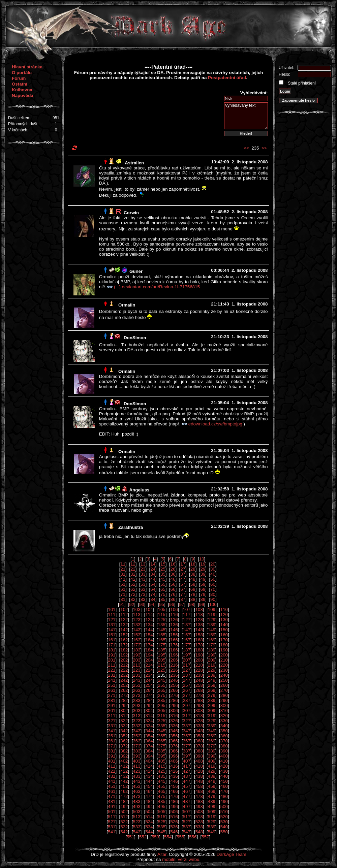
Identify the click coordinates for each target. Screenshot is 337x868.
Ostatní (20, 84)
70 (213, 589)
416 (174, 766)
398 (199, 756)
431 (112, 776)
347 (187, 731)
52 (133, 584)
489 (212, 801)
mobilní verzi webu (181, 859)
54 (153, 584)
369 (212, 741)
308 (199, 711)
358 (199, 736)
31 (123, 574)
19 (203, 564)
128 (199, 620)
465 (161, 791)
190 (224, 650)
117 (187, 615)
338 (199, 726)
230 (224, 670)
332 (124, 726)
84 (153, 599)
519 (212, 817)
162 (124, 640)
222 (124, 670)
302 (124, 711)
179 (212, 645)
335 (161, 726)
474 (149, 796)
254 (149, 685)
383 (136, 751)
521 (112, 822)
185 (161, 650)
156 (174, 635)
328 (199, 721)
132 (124, 625)
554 (168, 837)
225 (161, 670)
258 (199, 685)
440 (224, 776)
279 (212, 695)
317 (187, 716)
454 (149, 786)
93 (142, 604)
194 (149, 655)
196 (174, 655)
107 (187, 609)
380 (224, 746)
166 (174, 640)
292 (124, 705)
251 (112, 685)
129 (212, 620)
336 (174, 726)
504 (149, 812)
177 (187, 645)
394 (149, 756)
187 (187, 650)
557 (205, 837)
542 (124, 832)
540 (224, 827)
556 (193, 837)
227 (187, 670)
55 (163, 584)
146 (174, 630)
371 (112, 746)
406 (174, 761)
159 (212, 635)
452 (124, 786)
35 (163, 574)
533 (136, 827)
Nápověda (23, 95)
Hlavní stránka (27, 67)
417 (187, 766)
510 (224, 812)
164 (149, 640)
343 (136, 731)
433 (136, 776)
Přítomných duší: (23, 124)
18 (193, 564)
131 (112, 625)
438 (199, 776)
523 (136, 822)
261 (112, 690)
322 (124, 721)
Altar (162, 854)
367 (187, 741)
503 (136, 812)
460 (224, 786)
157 (187, 635)
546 (174, 832)
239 (212, 675)
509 (212, 812)
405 (161, 761)
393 (136, 756)
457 (187, 786)
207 (187, 660)
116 (174, 615)
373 (136, 746)
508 (199, 812)
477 (187, 796)
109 (212, 609)
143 (136, 630)
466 (174, 791)
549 (212, 832)
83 (143, 599)
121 (112, 620)
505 (161, 812)
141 (112, 630)
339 (212, 726)
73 (143, 594)
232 (124, 675)
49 (203, 579)
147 (187, 630)
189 (212, 650)
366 (174, 741)
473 (136, 796)
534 (149, 827)
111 (112, 615)
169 (212, 640)
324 (149, 721)
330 (224, 721)
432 (124, 776)
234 (149, 675)
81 (123, 599)
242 (124, 680)
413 (136, 766)
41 (123, 579)
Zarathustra (131, 527)
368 (199, 741)
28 (193, 569)
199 (212, 655)
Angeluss (139, 490)
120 (224, 615)
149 (212, 630)
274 (149, 695)
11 (123, 564)
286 (174, 700)
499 (212, 807)
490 (224, 801)
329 (212, 721)
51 (123, 584)
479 (212, 796)
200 (224, 655)
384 (149, 751)
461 (112, 791)
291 (112, 705)
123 (136, 620)
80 (213, 594)
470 (224, 791)
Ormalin (127, 305)
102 (124, 609)
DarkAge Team (232, 854)
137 (187, 625)
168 (199, 640)
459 (212, 786)
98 (192, 604)
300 (224, 705)
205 (161, 660)
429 (212, 771)
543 (136, 832)
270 (224, 690)
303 (136, 711)
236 (174, 675)
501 (112, 812)
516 (174, 817)
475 (161, 796)
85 (163, 599)
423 (136, 771)
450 (224, 781)
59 (203, 584)
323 (136, 721)
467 (187, 791)
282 (124, 700)
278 (199, 695)
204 (149, 660)
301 (112, 711)
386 (174, 751)
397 (187, 756)
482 (124, 801)
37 (183, 574)
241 (112, 680)
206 (174, 660)
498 (199, 807)
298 (199, 705)
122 (124, 620)
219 (212, 665)
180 (224, 645)
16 (173, 564)
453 (136, 786)
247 (187, 680)
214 (149, 665)
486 (174, 801)
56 (173, 584)
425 (161, 771)
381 (112, 751)
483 (136, 801)
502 (124, 812)
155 (161, 635)
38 (193, 574)
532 (124, 827)
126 (174, 620)
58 (193, 584)
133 (136, 625)
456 (174, 786)
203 (136, 660)
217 (187, 665)
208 (199, 660)
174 (149, 645)
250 (224, 680)
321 (112, 721)
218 (199, 665)
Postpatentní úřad (227, 78)
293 (136, 705)
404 (149, 761)
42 (133, 579)
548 (199, 832)
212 (124, 665)
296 (174, 705)
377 (187, 746)
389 (212, 751)
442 (124, 781)
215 (161, 665)
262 (124, 690)
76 (173, 594)
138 (199, 625)
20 (213, 564)
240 (224, 675)
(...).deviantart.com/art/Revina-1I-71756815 (157, 287)
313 (136, 716)
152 (124, 635)
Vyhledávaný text (246, 116)
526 (174, 822)
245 (161, 680)
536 (174, 827)
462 (124, 791)
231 (112, 675)
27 (183, 569)
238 (199, 675)
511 (112, 817)
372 (124, 746)
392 (124, 756)
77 (183, 594)
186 (174, 650)
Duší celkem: (20, 118)
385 (161, 751)
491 (112, 807)
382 (124, 751)
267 (187, 690)
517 (187, 817)
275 (161, 695)
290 (224, 700)
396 (174, 756)
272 (124, 695)
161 (112, 640)
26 (173, 569)
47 (183, 579)
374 (149, 746)
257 (187, 685)
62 (133, 589)
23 (143, 569)
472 (124, 796)
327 (187, 721)
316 (174, 716)
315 (161, 716)
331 (112, 726)
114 (149, 615)
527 (187, 822)
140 (224, 625)
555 (180, 837)
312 (124, 716)
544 (149, 832)
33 (143, 574)
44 (153, 579)
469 (212, 791)
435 (161, 776)
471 (112, 796)
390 (224, 751)
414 (149, 766)
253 (136, 685)
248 (199, 680)
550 (224, 832)
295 (161, 705)
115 (161, 615)
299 (212, 705)
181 (112, 650)
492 (124, 807)
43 (143, 579)
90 (213, 599)
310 (224, 711)
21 (123, 569)
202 (124, 660)
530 (224, 822)
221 (112, 670)
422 (124, 771)
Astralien (134, 163)
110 (224, 609)
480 (224, 796)
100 (213, 604)
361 (112, 741)
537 (187, 827)
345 (161, 731)
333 (136, 726)
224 (149, 670)
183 (136, 650)
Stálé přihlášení (301, 83)
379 (212, 746)
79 (203, 594)
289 (212, 700)
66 (173, 589)
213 (136, 665)
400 (224, 756)
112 (124, 615)
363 (136, 741)
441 (112, 781)
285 (161, 700)
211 (112, 665)
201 (112, 660)
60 (213, 584)
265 (161, 690)
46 (173, 579)
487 (187, 801)
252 (124, 685)
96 (172, 604)
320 (224, 716)
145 (161, 630)
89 (203, 599)
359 (212, 736)
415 (161, 766)
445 (161, 781)
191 (112, 655)
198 (199, 655)
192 (124, 655)
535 (161, 827)
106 (174, 609)
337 (187, 726)
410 (224, 761)
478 (199, 796)
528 (199, 822)
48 (193, 579)
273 (136, 695)
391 (112, 756)
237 (187, 675)
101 (112, 609)
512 (124, 817)
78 (193, 594)
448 (199, 781)
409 (212, 761)
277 (187, 695)
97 (181, 604)
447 (187, 781)
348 (199, 731)
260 (224, 685)
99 (202, 604)
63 (143, 589)
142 (124, 630)
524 (149, 822)
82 (133, 599)
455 (161, 786)
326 (174, 721)
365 (161, 741)
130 (224, 620)
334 (149, 726)
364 (149, 741)
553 (155, 837)
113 (136, 615)
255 (161, 685)
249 (212, 680)
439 (212, 776)
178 (199, 645)
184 (149, 650)
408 (199, 761)
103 (136, 609)
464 (149, 791)
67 (183, 589)
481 (112, 801)
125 (161, 620)
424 (149, 771)
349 (212, 731)
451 (112, 786)
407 (187, 761)
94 (152, 604)
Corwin (131, 213)
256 (174, 685)
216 (174, 665)
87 (183, 599)
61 (123, 589)
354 (149, 736)
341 (112, 731)
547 (187, 832)
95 (162, 604)
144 (149, 630)
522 (124, 822)
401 (112, 761)
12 (133, 564)
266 (174, 690)
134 (149, 625)
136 (174, 625)
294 (149, 705)
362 (124, 741)
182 (124, 650)
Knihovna (22, 90)
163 (136, 640)
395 (161, 756)
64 (153, 589)
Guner (136, 271)
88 (193, 599)
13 (143, 564)
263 (136, 690)
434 (149, 776)
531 (112, 827)
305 (161, 711)
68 (193, 589)
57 (183, 584)
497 (187, 807)
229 (212, 670)
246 (174, 680)
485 (161, 801)
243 (136, 680)
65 (163, 589)
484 (149, 801)
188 (199, 650)
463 (136, 791)
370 (224, 741)
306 (174, 711)
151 (112, 635)
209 (212, 660)
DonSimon (135, 338)
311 (112, 716)
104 (149, 609)
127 (187, 620)
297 (187, 705)
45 (163, 579)
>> (264, 148)
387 (187, 751)
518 (199, 817)
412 (124, 766)
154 (149, 635)
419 (212, 766)
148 (199, 630)
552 (143, 837)
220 (224, 665)
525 (161, 822)
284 (149, 700)
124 (149, 620)
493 (136, 807)
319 (212, 716)
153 (136, 635)
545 (161, 832)
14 (153, 564)
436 (174, 776)
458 (199, 786)
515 (161, 817)
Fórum (19, 78)
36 (173, 574)
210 (224, 660)
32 (133, 574)
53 (143, 584)
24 (153, 569)
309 (212, 711)
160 (224, 635)
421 (112, 771)
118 (199, 615)
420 (224, 766)
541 (112, 832)
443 (136, 781)
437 (187, 776)
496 (174, 807)
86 (173, 599)
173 (136, 645)
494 (149, 807)
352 (124, 736)
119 (212, 615)
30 (213, 569)
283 (136, 700)
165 (161, 640)
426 (174, 771)
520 (224, 817)
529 (212, 822)
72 (133, 594)
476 (174, 796)
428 (199, 771)
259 (212, 685)
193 (136, 655)
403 (136, 761)
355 (161, 736)
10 (202, 559)
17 (183, 564)
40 (213, 574)
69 (203, 589)
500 (224, 807)
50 (213, 579)
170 (224, 640)
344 (149, 731)
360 (224, 736)
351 (112, 736)
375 (161, 746)
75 (163, 594)
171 (112, 645)
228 (199, 670)
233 (136, 675)
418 (199, 766)
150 (224, 630)
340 (224, 726)
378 (199, 746)
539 (212, 827)
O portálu (22, 73)
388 (199, 751)
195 (161, 655)
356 (174, 736)
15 (163, 564)
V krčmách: (18, 130)
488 (199, 801)
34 (153, 574)
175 (161, 645)
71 (123, 594)
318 (199, 716)
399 (212, 756)
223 (136, 670)
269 (212, 690)
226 (174, 670)
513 (136, 817)
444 (149, 781)
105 (161, 609)
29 (203, 569)
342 (124, 731)
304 (149, 711)
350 (224, 731)
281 (112, 700)
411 (112, 766)
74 (153, 594)
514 (149, 817)
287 (187, 700)
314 (149, 716)
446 (174, 781)
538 (199, 827)
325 (161, 721)
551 (130, 837)
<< (246, 148)
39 (203, 574)
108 (199, 609)
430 (224, 771)
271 (112, 695)
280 (224, 695)
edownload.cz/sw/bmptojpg (216, 424)
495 (161, 807)
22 (133, 569)
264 (149, 690)
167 (187, 640)
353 (136, 736)
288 (199, 700)
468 (199, 791)
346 (174, 731)
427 (187, 771)
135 (161, 625)
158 (199, 635)
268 (199, 690)
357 (187, 736)
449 (212, 781)
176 (174, 645)
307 (187, 711)
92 (132, 604)
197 (187, 655)
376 (174, 746)
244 (149, 680)
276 (174, 695)
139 (212, 625)
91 (122, 604)
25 (163, 569)
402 (124, 761)
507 (187, 812)
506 (174, 812)
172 (124, 645)
